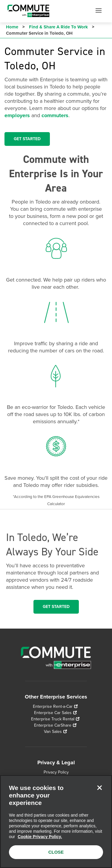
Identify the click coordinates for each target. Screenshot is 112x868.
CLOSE (56, 852)
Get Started (56, 607)
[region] (56, 822)
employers (17, 115)
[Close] (99, 788)
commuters (55, 115)
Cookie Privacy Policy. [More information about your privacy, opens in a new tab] (40, 837)
